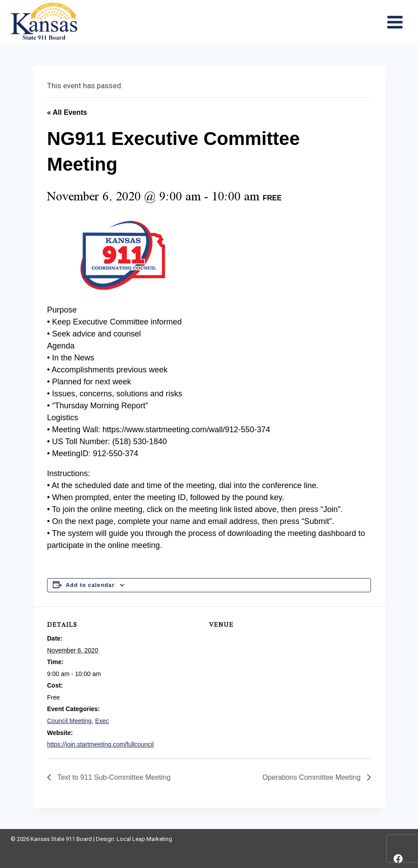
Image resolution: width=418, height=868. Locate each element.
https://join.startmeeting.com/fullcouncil (100, 744)
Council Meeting (69, 721)
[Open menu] (395, 22)
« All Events (67, 112)
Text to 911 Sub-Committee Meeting (113, 777)
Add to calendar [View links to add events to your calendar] (90, 585)
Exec (102, 721)
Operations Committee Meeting (312, 777)
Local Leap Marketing (144, 839)
